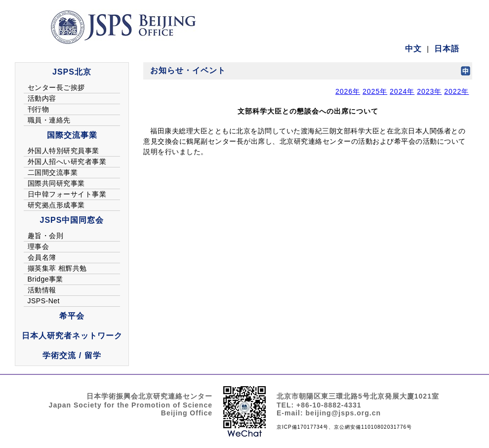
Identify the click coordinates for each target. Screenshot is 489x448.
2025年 (375, 91)
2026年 (348, 91)
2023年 (429, 91)
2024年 (402, 91)
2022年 (456, 91)
